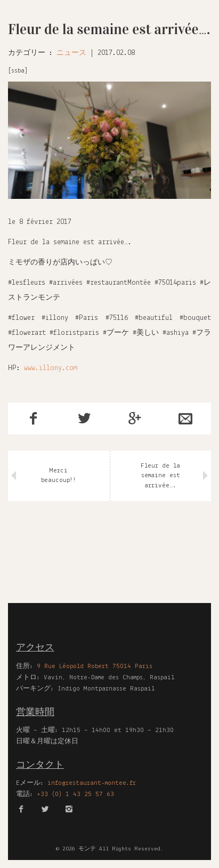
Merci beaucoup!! (59, 476)
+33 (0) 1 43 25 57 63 (75, 794)
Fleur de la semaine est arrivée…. (160, 476)
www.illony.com (51, 368)
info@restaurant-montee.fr (92, 783)
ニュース (71, 53)
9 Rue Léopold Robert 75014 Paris (95, 666)
